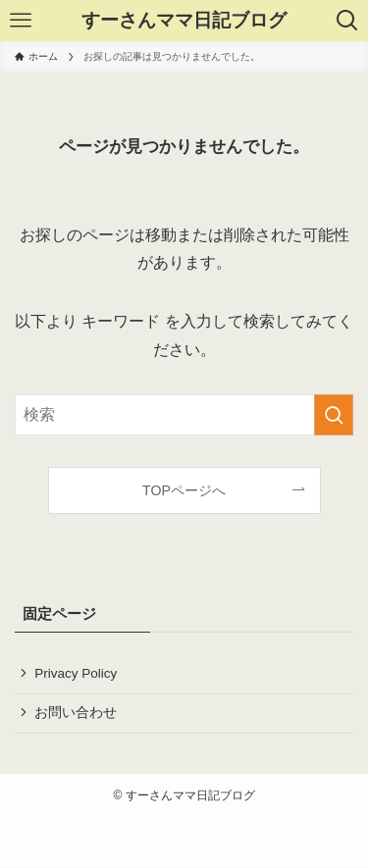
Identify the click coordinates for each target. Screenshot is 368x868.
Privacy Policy (76, 673)
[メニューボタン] (21, 21)
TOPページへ (184, 490)
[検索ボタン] (347, 21)
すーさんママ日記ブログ (184, 21)
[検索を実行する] (334, 415)
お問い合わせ (76, 713)
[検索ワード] (184, 415)
